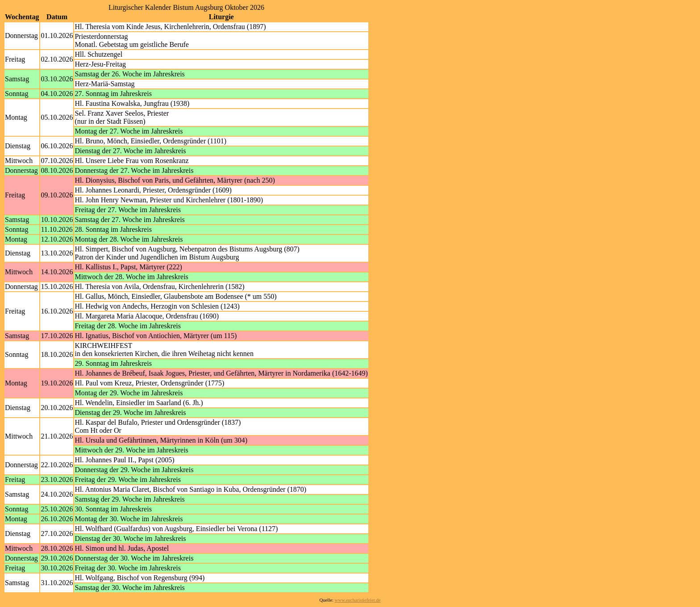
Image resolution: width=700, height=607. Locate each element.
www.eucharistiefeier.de (358, 600)
